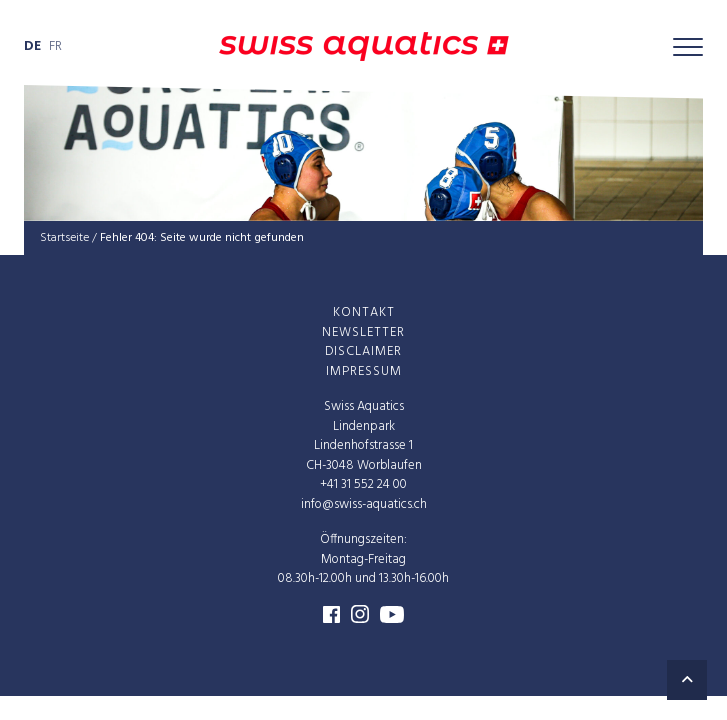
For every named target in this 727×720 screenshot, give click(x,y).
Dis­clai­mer (363, 351)
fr (55, 46)
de (32, 46)
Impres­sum (364, 370)
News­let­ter (363, 331)
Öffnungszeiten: (363, 539)
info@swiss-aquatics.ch (364, 503)
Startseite (64, 238)
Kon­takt (364, 312)
